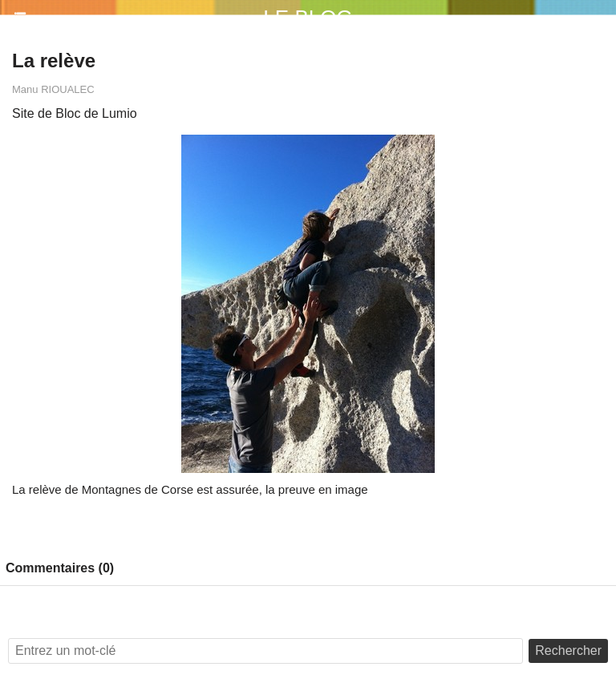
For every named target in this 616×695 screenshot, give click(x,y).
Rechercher (568, 651)
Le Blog (308, 18)
